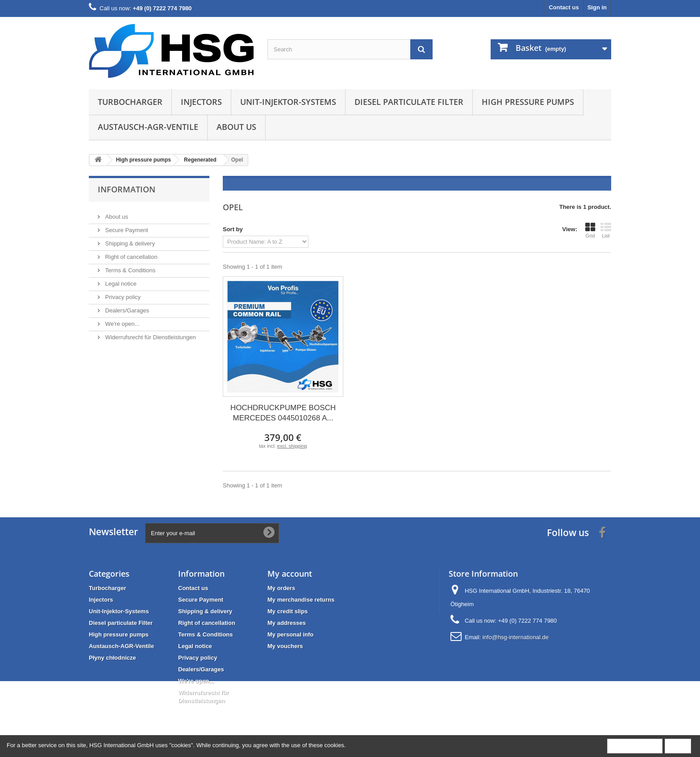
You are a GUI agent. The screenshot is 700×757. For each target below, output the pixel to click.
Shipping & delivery (129, 240)
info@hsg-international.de (516, 637)
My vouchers (285, 646)
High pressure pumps (528, 102)
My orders (281, 588)
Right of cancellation (131, 253)
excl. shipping (292, 446)
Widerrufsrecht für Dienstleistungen (150, 334)
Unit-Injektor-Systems (288, 102)
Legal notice (120, 280)
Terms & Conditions (129, 267)
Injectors (201, 102)
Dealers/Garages (126, 307)
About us (236, 127)
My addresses (287, 623)
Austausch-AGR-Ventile (148, 127)
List (606, 230)
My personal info (290, 634)
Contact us (564, 7)
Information (127, 189)
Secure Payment (126, 227)
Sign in (597, 7)
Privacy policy (122, 293)
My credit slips (287, 611)
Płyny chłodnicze (112, 658)
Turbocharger (130, 102)
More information (635, 746)
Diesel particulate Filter (409, 102)
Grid (590, 230)
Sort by (233, 229)
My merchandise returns (301, 600)
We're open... (121, 320)
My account (290, 574)
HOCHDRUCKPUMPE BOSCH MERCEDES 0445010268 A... (283, 413)
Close (678, 746)
